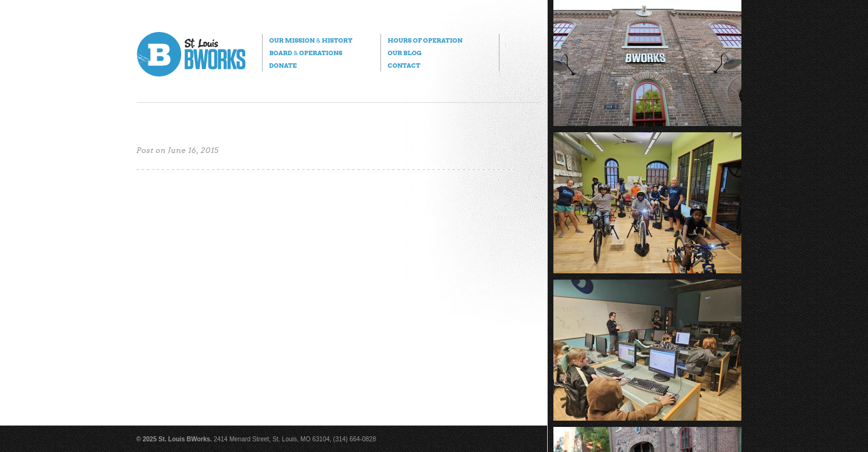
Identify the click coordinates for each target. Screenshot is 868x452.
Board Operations (306, 53)
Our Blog (405, 53)
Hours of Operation (425, 40)
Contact (404, 65)
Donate (283, 65)
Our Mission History (311, 40)
